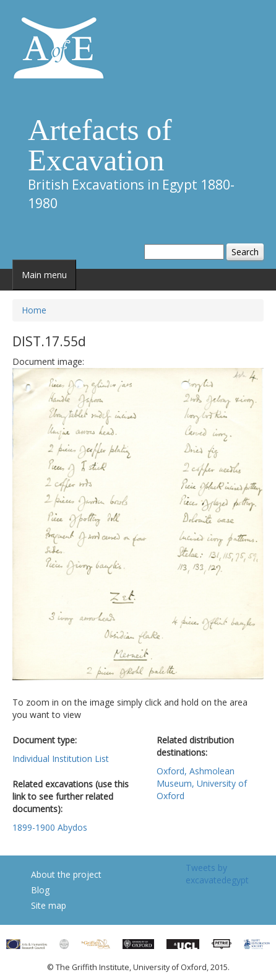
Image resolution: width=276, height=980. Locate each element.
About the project (66, 874)
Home (34, 310)
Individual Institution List (61, 759)
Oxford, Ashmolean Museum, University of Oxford (202, 783)
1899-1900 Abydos (50, 827)
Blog (40, 890)
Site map (49, 905)
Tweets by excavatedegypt (217, 874)
